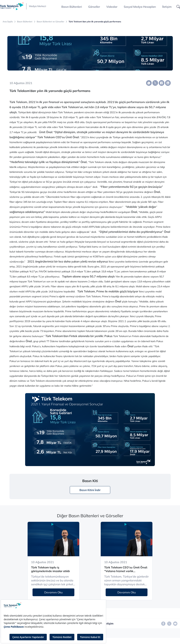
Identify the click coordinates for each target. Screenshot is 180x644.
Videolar (112, 7)
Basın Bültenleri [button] (72, 7)
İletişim (167, 7)
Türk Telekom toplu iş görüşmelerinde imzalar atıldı (50, 569)
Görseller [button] (94, 7)
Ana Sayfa (8, 22)
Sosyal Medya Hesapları (140, 7)
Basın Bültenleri (25, 22)
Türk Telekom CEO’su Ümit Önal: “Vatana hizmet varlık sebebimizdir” (126, 569)
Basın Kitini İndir (90, 490)
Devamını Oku (53, 592)
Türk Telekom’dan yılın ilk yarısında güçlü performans (95, 22)
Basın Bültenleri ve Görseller (50, 22)
